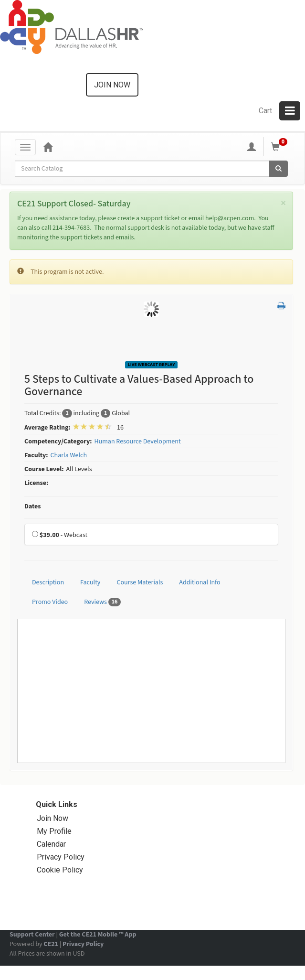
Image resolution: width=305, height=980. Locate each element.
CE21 (51, 944)
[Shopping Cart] (281, 147)
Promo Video (50, 602)
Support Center (32, 935)
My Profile (54, 831)
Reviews (102, 602)
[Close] (283, 203)
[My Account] (252, 147)
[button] (281, 306)
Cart (265, 111)
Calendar (51, 844)
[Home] (48, 147)
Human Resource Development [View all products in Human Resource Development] (137, 442)
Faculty (90, 582)
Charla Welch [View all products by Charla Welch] (69, 455)
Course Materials (140, 582)
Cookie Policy (60, 870)
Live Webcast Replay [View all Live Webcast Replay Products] (152, 365)
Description (48, 582)
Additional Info (200, 582)
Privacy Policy (61, 857)
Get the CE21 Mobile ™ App (98, 935)
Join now (112, 85)
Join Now (53, 818)
